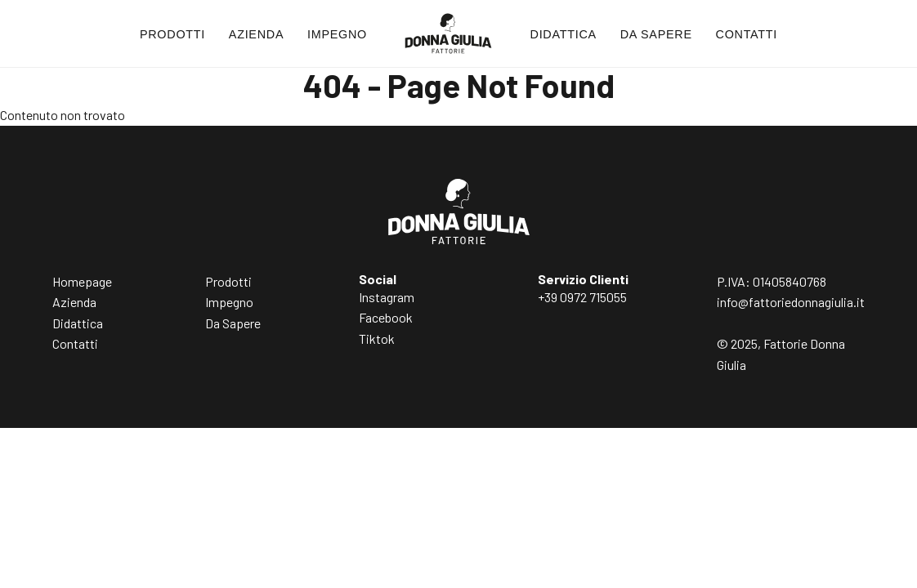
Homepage (82, 281)
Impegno (337, 34)
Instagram (387, 297)
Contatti (747, 34)
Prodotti (172, 34)
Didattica (564, 34)
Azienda (256, 34)
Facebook (386, 317)
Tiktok (377, 339)
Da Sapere (656, 34)
